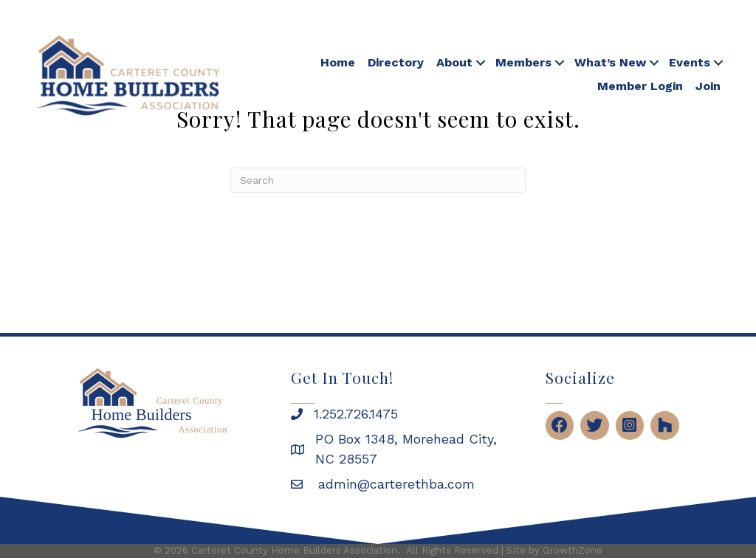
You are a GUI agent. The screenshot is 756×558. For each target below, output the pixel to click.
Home (338, 62)
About (454, 62)
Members (523, 62)
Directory (396, 62)
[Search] (378, 180)
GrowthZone (573, 550)
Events (690, 62)
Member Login (640, 86)
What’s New (610, 62)
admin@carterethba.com (394, 484)
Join (708, 86)
